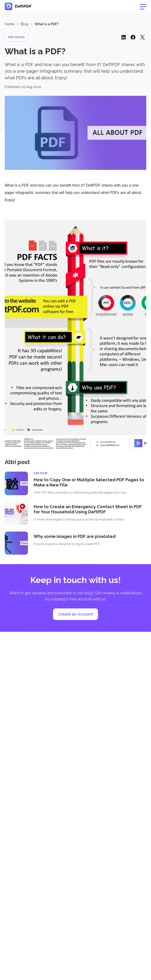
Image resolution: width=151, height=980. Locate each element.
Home (9, 24)
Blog (24, 24)
